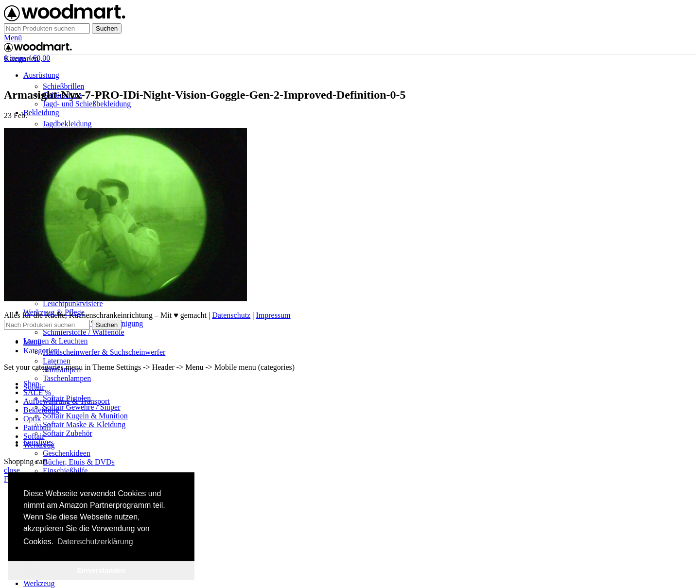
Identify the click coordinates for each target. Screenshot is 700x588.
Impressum (273, 315)
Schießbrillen (63, 86)
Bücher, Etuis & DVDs (79, 462)
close (12, 470)
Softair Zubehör (68, 433)
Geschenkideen (67, 453)
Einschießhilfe (65, 471)
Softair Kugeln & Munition (85, 416)
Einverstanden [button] (101, 571)
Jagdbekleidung (67, 124)
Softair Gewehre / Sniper (82, 407)
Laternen (57, 361)
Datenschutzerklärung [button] (95, 542)
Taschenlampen (67, 378)
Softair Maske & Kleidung (84, 424)
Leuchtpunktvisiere (73, 303)
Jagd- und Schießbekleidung (87, 104)
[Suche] (47, 28)
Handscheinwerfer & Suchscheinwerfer (104, 352)
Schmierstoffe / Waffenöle (84, 332)
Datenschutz (231, 315)
